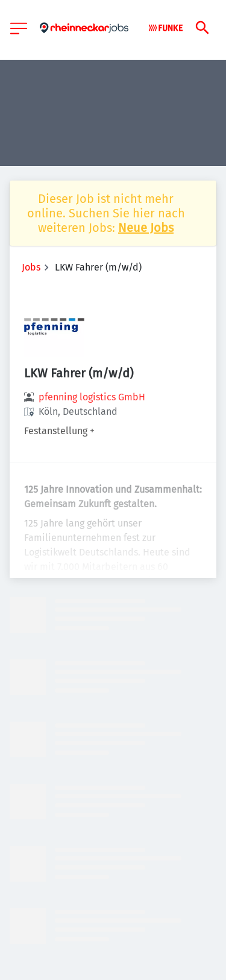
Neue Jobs (146, 228)
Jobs (31, 267)
